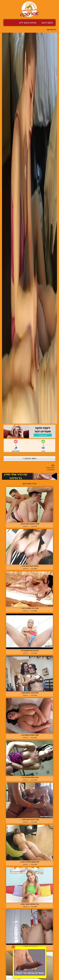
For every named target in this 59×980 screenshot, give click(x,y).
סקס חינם (47, 23)
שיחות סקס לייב (28, 23)
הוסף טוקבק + (29, 458)
